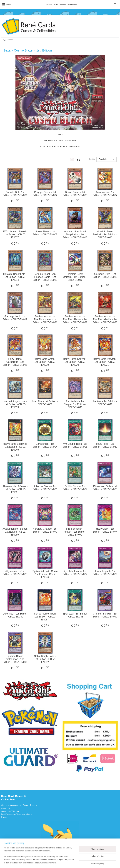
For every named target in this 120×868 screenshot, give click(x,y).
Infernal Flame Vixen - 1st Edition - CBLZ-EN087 (45, 617)
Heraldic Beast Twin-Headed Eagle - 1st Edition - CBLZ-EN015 (45, 277)
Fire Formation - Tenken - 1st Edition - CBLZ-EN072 (75, 532)
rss (64, 862)
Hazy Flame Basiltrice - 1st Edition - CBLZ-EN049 (15, 447)
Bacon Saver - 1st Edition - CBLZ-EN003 (75, 194)
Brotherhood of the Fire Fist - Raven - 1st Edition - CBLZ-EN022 (75, 319)
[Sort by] (106, 159)
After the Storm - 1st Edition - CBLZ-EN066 (45, 488)
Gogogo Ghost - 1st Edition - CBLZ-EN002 (45, 194)
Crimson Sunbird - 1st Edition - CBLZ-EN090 (105, 615)
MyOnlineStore (99, 862)
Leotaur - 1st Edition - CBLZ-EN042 (105, 403)
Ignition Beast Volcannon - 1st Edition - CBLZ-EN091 (15, 659)
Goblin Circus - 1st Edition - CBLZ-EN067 (75, 488)
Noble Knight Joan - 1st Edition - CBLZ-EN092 (45, 659)
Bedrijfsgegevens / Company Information (18, 814)
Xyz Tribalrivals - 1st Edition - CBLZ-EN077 (75, 573)
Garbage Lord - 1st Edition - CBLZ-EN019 (15, 318)
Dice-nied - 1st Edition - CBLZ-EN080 (15, 615)
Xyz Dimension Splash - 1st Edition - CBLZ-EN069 (15, 532)
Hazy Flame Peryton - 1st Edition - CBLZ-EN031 (105, 362)
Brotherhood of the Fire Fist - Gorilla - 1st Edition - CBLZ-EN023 (105, 319)
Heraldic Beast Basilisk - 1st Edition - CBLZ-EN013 (105, 235)
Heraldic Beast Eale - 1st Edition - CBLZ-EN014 (15, 277)
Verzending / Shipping (10, 811)
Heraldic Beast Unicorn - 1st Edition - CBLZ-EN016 (75, 277)
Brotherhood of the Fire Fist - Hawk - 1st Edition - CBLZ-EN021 (45, 319)
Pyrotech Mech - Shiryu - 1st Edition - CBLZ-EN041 (75, 404)
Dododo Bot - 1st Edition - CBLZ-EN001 (15, 194)
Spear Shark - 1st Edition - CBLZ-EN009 (45, 233)
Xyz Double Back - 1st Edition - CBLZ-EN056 (75, 445)
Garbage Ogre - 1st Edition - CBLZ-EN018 (105, 275)
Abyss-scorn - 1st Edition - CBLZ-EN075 (15, 573)
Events (4, 817)
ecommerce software (75, 862)
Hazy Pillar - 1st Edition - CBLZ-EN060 (105, 445)
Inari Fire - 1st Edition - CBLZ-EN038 (45, 403)
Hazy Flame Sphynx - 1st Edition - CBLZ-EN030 (75, 362)
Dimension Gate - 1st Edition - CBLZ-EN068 (105, 488)
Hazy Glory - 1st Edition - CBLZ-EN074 (105, 530)
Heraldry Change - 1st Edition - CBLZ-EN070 (45, 530)
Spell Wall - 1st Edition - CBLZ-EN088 (75, 615)
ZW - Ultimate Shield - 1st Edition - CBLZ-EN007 (15, 235)
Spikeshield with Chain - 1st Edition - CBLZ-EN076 (45, 574)
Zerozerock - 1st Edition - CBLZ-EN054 (45, 445)
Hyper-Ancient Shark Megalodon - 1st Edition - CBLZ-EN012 (75, 235)
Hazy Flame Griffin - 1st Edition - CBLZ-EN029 (45, 362)
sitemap (59, 862)
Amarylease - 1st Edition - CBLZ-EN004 (105, 194)
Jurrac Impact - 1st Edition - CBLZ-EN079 (105, 573)
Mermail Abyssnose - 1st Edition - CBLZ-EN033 (15, 404)
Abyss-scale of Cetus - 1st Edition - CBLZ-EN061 (15, 489)
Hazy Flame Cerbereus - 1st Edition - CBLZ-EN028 (15, 362)
